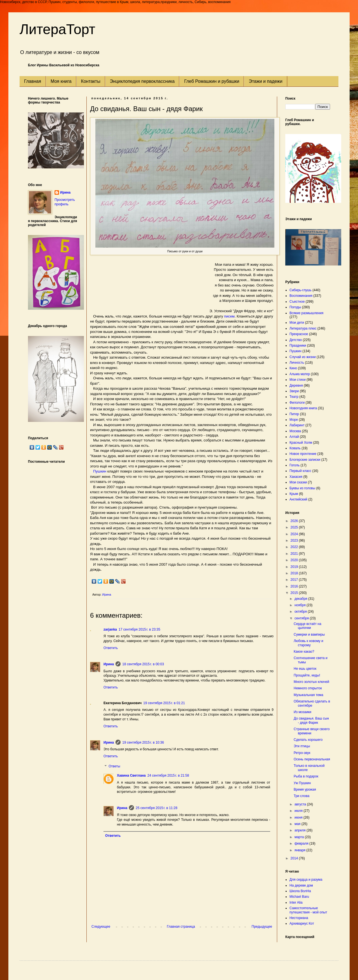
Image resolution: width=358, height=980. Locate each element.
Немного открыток (308, 688)
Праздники (298, 346)
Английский (298, 499)
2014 (295, 858)
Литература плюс (303, 328)
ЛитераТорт (57, 29)
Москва (295, 431)
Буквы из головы (302, 488)
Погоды (295, 307)
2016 (295, 586)
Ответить (111, 648)
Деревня (296, 386)
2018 (295, 573)
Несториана (299, 918)
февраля (302, 843)
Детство (296, 340)
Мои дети (297, 323)
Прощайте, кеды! (307, 675)
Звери (294, 391)
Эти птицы (302, 746)
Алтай (294, 437)
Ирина (109, 664)
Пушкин (100, 471)
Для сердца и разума (306, 880)
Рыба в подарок (306, 776)
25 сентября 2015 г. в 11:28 (156, 808)
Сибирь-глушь (301, 290)
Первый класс (300, 471)
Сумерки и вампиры (309, 634)
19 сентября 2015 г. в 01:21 (164, 703)
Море (294, 420)
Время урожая (305, 789)
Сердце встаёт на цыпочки (308, 626)
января (300, 850)
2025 (295, 527)
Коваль (295, 448)
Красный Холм (301, 443)
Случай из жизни (303, 357)
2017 (295, 580)
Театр (294, 397)
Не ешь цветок (305, 669)
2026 (295, 521)
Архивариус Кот (302, 923)
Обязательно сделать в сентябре (312, 703)
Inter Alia (296, 903)
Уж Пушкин (302, 783)
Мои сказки (298, 482)
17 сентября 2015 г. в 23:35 (139, 629)
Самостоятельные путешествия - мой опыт (308, 910)
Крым (294, 494)
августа (301, 804)
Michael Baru (299, 897)
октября (301, 612)
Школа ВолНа (300, 891)
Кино (293, 368)
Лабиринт (297, 425)
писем (229, 316)
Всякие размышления (306, 313)
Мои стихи (298, 380)
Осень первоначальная (312, 759)
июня (299, 817)
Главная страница (181, 927)
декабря (301, 599)
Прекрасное (299, 334)
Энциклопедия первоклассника (142, 81)
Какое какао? (304, 652)
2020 (295, 560)
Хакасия (296, 477)
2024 (295, 534)
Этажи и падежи (265, 81)
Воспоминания (301, 296)
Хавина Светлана (131, 775)
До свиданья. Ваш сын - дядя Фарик (311, 720)
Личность (297, 363)
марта (300, 837)
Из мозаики (302, 712)
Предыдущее (262, 927)
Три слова (302, 796)
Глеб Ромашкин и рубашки (212, 81)
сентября (302, 618)
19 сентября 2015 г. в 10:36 (143, 742)
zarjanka (110, 629)
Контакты (91, 81)
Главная (33, 81)
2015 (295, 593)
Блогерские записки (305, 460)
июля (299, 811)
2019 (295, 567)
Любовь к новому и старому (308, 643)
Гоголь (295, 465)
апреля (301, 830)
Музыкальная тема (308, 695)
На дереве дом (301, 885)
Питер (294, 414)
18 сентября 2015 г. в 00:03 (143, 664)
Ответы (114, 766)
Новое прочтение (303, 454)
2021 (295, 554)
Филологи (297, 403)
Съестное (297, 302)
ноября (301, 605)
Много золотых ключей (311, 682)
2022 (295, 547)
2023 (295, 540)
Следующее (101, 927)
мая (298, 824)
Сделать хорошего (308, 740)
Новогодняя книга (303, 408)
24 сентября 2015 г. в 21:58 (168, 775)
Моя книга (61, 81)
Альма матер (300, 374)
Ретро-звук (302, 753)
